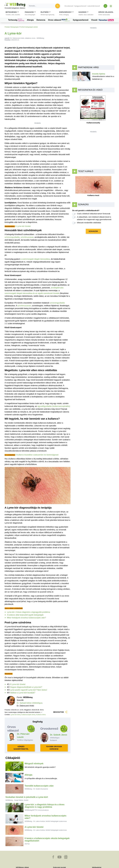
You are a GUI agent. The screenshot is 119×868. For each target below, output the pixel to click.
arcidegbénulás (57, 288)
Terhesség (16, 20)
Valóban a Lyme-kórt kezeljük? (23, 693)
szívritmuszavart (24, 306)
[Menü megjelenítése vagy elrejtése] (111, 6)
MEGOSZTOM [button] (60, 712)
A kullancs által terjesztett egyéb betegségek (25, 615)
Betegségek (15, 27)
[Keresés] (43, 6)
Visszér (103, 20)
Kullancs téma (41, 715)
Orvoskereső (69, 6)
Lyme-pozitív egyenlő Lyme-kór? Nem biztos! (29, 690)
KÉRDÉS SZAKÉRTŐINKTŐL (21, 748)
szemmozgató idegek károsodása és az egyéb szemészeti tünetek (32, 293)
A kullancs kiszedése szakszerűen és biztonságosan (37, 455)
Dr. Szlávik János (59, 735)
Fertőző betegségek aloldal (29, 27)
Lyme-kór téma (16, 715)
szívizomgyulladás (12, 237)
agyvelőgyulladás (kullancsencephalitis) (54, 406)
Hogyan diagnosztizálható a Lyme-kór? (26, 687)
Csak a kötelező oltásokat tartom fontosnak (94, 214)
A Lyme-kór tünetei (23, 226)
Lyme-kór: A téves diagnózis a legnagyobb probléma (28, 612)
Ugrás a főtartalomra (5, 3)
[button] (13, 13)
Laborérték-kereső (94, 6)
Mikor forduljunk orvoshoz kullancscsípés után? (26, 618)
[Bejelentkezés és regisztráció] (105, 6)
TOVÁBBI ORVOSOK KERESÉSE (54, 748)
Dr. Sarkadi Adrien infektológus (29, 703)
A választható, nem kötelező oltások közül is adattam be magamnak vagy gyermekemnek (94, 218)
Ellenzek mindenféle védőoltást (89, 223)
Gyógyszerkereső (80, 6)
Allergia (30, 20)
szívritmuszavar (27, 237)
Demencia (41, 20)
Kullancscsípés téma (28, 715)
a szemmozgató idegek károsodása (35, 259)
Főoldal (7, 27)
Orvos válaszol (59, 20)
